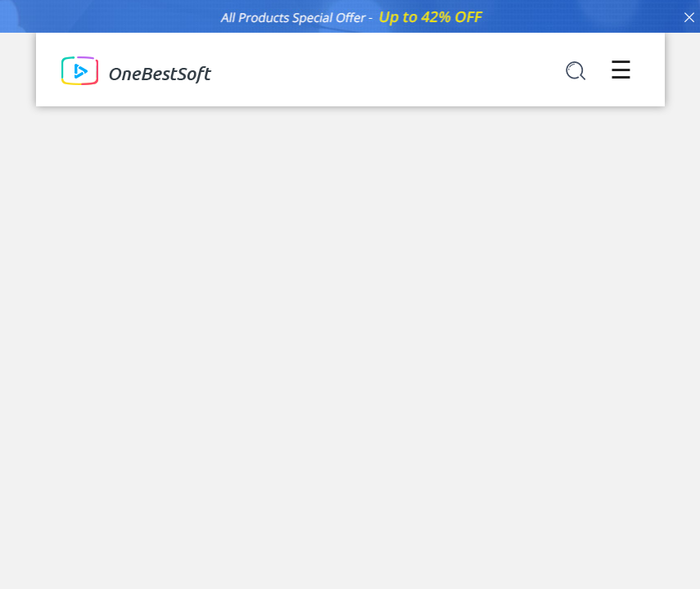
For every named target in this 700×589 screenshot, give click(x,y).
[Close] (689, 16)
